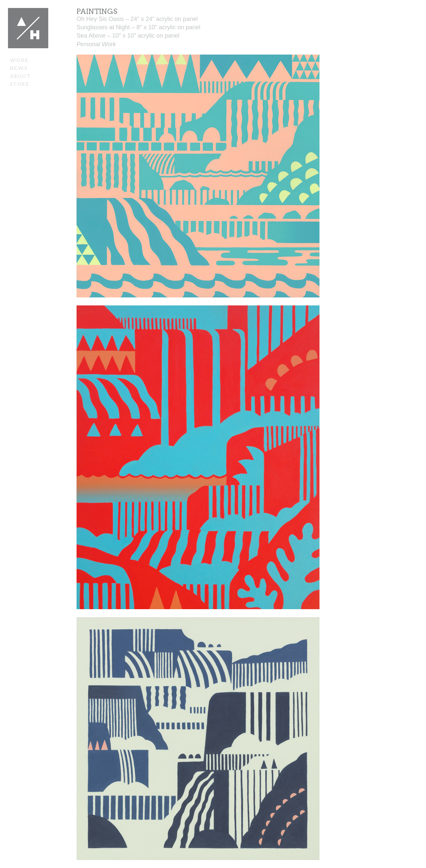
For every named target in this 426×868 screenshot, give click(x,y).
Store (19, 84)
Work (19, 60)
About (20, 76)
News (19, 68)
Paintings (97, 11)
